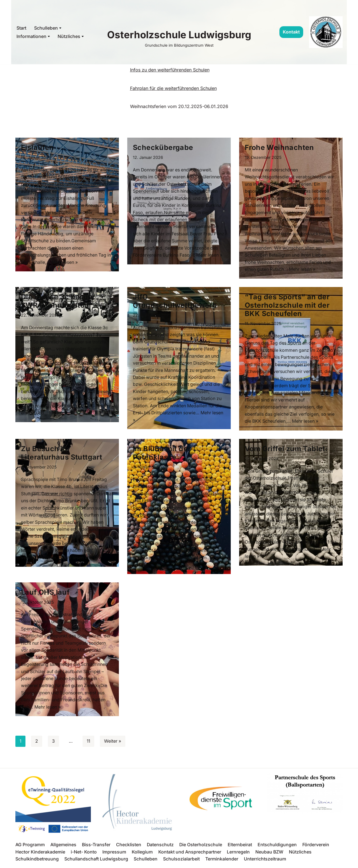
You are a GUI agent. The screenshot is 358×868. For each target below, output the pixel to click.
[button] (60, 28)
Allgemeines (63, 847)
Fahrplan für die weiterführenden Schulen (173, 88)
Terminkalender (222, 861)
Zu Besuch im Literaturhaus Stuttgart (62, 454)
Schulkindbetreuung (37, 861)
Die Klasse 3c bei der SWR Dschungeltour (58, 302)
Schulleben (146, 861)
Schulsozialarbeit (181, 861)
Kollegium (142, 854)
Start (21, 28)
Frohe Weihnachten (279, 147)
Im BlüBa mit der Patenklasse (162, 454)
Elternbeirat (241, 847)
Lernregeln (238, 854)
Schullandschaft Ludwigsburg (96, 861)
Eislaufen (37, 147)
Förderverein (317, 847)
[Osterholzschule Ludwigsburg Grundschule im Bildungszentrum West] (179, 38)
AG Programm (30, 847)
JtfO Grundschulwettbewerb (175, 302)
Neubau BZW (269, 854)
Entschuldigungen (278, 847)
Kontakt (291, 32)
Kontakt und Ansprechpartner (190, 854)
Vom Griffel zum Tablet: (288, 450)
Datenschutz (161, 847)
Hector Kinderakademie (40, 854)
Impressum (114, 854)
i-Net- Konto (84, 854)
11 (89, 743)
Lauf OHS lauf (45, 594)
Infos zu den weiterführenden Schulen (170, 70)
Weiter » (114, 743)
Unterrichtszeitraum (265, 861)
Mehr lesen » (65, 263)
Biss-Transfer (96, 847)
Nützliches (301, 854)
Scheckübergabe (163, 147)
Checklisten (129, 847)
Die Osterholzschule (201, 847)
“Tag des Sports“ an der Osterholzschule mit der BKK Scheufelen (287, 306)
